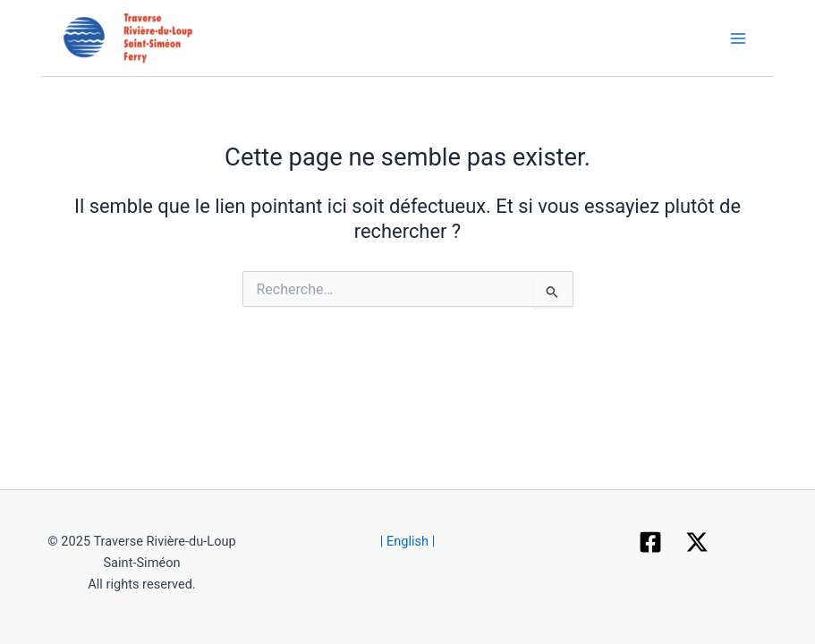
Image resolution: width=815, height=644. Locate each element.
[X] (697, 542)
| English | (408, 541)
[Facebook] (650, 542)
